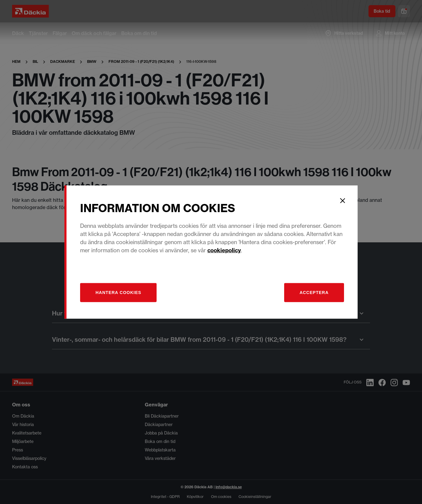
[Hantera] (118, 292)
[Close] (342, 201)
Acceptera (314, 292)
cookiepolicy (224, 250)
